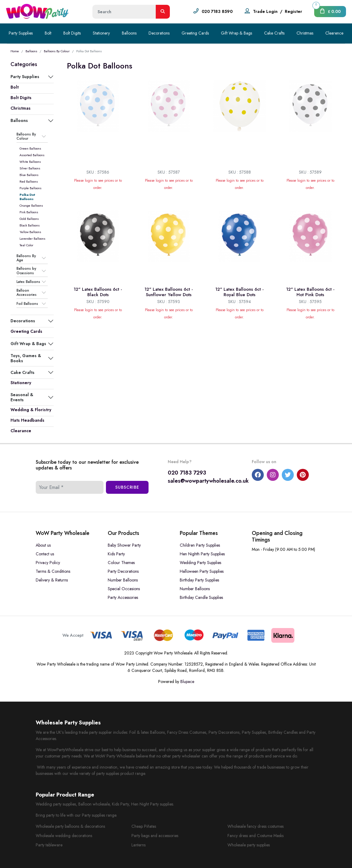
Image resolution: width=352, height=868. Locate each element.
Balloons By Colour (57, 51)
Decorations (159, 33)
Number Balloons (123, 580)
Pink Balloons (29, 212)
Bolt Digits (72, 33)
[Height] (124, 12)
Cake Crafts (274, 33)
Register (293, 11)
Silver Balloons (30, 168)
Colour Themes (121, 563)
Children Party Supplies (200, 545)
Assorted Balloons (32, 155)
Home (15, 51)
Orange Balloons (31, 205)
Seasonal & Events (22, 397)
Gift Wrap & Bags (236, 33)
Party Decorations (123, 571)
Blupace (187, 681)
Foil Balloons (27, 304)
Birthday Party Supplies (199, 580)
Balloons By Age (26, 258)
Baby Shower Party (124, 545)
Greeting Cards (195, 33)
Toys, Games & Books (26, 358)
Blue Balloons (29, 175)
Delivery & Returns (52, 580)
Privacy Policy (48, 563)
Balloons (129, 33)
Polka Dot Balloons (27, 197)
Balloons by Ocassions (26, 271)
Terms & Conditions (53, 571)
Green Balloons (30, 148)
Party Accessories (123, 597)
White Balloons (30, 162)
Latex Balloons (28, 282)
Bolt (48, 33)
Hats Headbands (27, 420)
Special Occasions (124, 589)
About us (43, 545)
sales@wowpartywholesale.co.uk (208, 481)
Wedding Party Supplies (200, 563)
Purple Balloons (30, 188)
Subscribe (127, 487)
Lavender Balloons (32, 238)
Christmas (305, 33)
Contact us (45, 554)
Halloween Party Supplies (202, 571)
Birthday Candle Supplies (201, 597)
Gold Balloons (29, 219)
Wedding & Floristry (31, 410)
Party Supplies (21, 33)
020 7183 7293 (187, 473)
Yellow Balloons (30, 232)
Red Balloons (29, 181)
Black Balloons (30, 225)
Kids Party (116, 554)
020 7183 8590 (217, 11)
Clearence (334, 33)
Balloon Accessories (27, 293)
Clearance (21, 431)
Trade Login (265, 11)
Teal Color (26, 245)
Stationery (101, 33)
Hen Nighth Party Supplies (202, 554)
